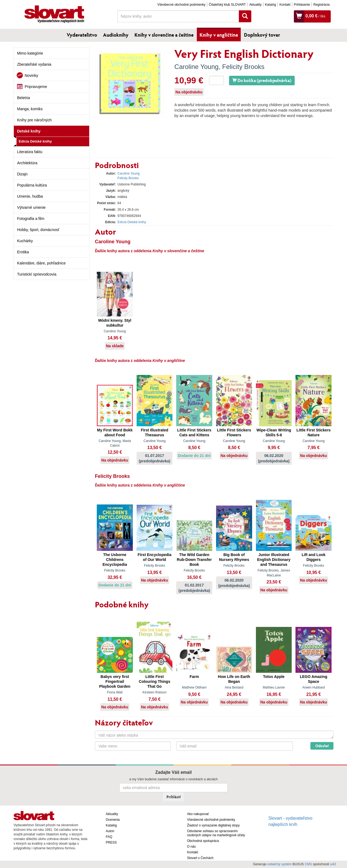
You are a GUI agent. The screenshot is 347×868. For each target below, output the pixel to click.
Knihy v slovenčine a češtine (164, 35)
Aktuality (255, 5)
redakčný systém (279, 864)
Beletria (23, 98)
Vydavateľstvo (82, 35)
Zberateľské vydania (34, 64)
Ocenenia (113, 820)
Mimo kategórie (30, 53)
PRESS (111, 842)
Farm (194, 677)
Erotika (23, 252)
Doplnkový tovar (262, 35)
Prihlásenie (302, 5)
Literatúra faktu (30, 152)
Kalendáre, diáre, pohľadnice (41, 263)
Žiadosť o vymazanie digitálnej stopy (213, 825)
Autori (110, 831)
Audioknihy (116, 35)
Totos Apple (274, 677)
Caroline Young (196, 67)
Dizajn (22, 174)
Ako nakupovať (198, 814)
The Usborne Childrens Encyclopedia (115, 560)
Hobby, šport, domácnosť (38, 230)
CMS (308, 864)
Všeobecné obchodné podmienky (181, 5)
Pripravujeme (36, 87)
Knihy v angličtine (219, 35)
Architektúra (27, 163)
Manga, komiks (30, 109)
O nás (191, 847)
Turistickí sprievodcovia (37, 274)
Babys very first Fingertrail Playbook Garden (115, 681)
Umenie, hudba (30, 196)
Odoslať (322, 746)
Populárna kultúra (32, 185)
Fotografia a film (31, 219)
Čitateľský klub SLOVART (227, 5)
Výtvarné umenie (31, 207)
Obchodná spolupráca (203, 841)
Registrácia (322, 5)
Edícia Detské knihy (35, 141)
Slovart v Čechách (200, 858)
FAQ (109, 837)
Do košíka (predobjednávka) (262, 80)
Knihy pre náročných (34, 120)
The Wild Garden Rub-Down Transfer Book (194, 560)
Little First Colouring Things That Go (155, 681)
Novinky (31, 75)
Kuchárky (25, 241)
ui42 (333, 864)
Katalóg (270, 5)
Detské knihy (29, 131)
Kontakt (285, 5)
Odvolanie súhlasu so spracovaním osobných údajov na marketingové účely (216, 833)
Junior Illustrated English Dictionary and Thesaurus (274, 560)
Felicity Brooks (243, 67)
